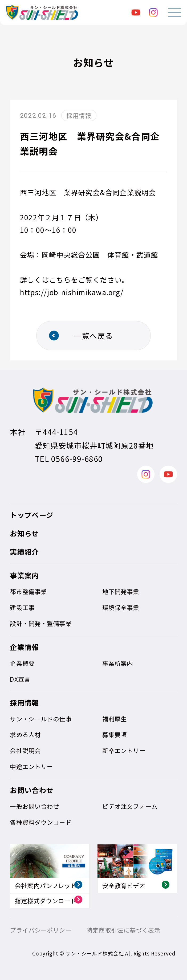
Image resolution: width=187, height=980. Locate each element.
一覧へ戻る (93, 336)
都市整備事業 (28, 591)
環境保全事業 (121, 607)
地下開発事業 (121, 591)
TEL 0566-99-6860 (69, 459)
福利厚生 (115, 719)
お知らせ (24, 533)
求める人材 (25, 734)
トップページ (32, 515)
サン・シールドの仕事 (41, 719)
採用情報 (24, 703)
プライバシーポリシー (41, 930)
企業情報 (24, 647)
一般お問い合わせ (34, 806)
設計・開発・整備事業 (41, 623)
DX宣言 (20, 679)
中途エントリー (31, 766)
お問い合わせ (32, 790)
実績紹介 (24, 552)
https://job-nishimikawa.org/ (72, 292)
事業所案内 (118, 663)
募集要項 (115, 734)
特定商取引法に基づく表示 (123, 930)
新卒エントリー (124, 750)
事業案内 (24, 575)
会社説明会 (25, 750)
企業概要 (22, 663)
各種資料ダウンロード (41, 822)
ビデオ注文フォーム (130, 806)
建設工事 (22, 607)
